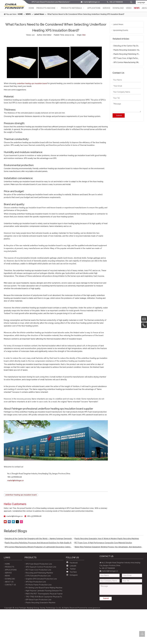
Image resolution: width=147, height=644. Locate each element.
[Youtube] (5, 522)
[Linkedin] (13, 522)
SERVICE (8, 573)
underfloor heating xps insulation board (21, 495)
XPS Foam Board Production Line (39, 564)
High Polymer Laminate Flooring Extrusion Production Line (49, 591)
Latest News (117, 24)
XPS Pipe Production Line (36, 582)
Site (84, 35)
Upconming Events (120, 30)
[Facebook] (9, 522)
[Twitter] (17, 522)
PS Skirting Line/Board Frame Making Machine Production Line (50, 588)
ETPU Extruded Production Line (38, 576)
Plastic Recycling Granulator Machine (41, 603)
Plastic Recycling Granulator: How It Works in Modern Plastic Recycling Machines (127, 50)
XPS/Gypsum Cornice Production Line (41, 567)
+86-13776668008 (34, 516)
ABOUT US (9, 582)
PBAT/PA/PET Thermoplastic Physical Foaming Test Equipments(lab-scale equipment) (60, 594)
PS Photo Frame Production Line (39, 585)
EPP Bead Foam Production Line (38, 600)
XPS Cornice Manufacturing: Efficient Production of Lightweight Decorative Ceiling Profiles (127, 62)
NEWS (7, 576)
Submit (119, 115)
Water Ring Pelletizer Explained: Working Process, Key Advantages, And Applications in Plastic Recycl (108, 547)
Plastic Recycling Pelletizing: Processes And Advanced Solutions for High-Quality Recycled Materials (127, 54)
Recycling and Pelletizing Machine (39, 573)
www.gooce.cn (94, 608)
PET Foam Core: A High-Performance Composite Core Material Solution (127, 58)
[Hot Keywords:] (131, 2)
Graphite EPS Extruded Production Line (41, 579)
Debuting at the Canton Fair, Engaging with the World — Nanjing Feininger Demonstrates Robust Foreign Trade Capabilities (127, 46)
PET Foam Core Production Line (38, 570)
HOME (7, 564)
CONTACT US (10, 585)
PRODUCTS (10, 567)
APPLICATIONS (11, 570)
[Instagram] (21, 522)
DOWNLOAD (10, 579)
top (142, 634)
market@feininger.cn (92, 2)
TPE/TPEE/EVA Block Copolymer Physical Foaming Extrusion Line (52, 597)
